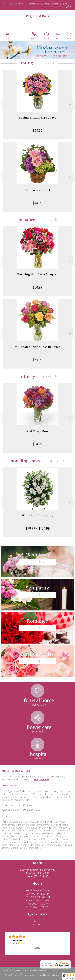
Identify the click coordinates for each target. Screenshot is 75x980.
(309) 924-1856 (15, 4)
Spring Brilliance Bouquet (38, 118)
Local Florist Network (49, 975)
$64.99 (38, 360)
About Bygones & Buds (16, 771)
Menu (7, 38)
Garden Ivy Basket (38, 190)
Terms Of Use (11, 975)
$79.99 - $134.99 (38, 528)
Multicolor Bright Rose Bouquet (37, 347)
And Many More (38, 431)
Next (70, 104)
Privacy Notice (28, 975)
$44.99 (38, 203)
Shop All (46, 63)
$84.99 (38, 287)
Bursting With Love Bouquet (37, 274)
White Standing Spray (37, 515)
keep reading (41, 779)
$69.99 (37, 130)
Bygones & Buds (38, 16)
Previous (5, 104)
